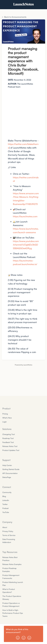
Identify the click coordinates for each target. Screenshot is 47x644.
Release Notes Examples (12, 564)
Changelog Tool (9, 434)
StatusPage (7, 477)
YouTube (6, 512)
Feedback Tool (8, 442)
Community (7, 492)
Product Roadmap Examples (9, 570)
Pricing (5, 414)
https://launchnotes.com (25, 216)
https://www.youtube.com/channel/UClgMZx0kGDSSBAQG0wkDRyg (26, 245)
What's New (7, 418)
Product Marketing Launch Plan (13, 584)
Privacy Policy (8, 531)
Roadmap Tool (8, 438)
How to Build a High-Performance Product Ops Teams (13, 613)
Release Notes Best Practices (10, 559)
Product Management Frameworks (11, 577)
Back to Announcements (14, 17)
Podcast (5, 508)
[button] (18, 637)
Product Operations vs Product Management (11, 605)
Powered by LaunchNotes (23, 365)
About (5, 527)
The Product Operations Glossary (12, 598)
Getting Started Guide (11, 469)
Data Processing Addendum (9, 541)
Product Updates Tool (11, 450)
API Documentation (10, 473)
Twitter (5, 504)
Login (5, 422)
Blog (4, 496)
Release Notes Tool (10, 446)
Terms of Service (9, 535)
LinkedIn (6, 500)
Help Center (7, 465)
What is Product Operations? (9, 591)
